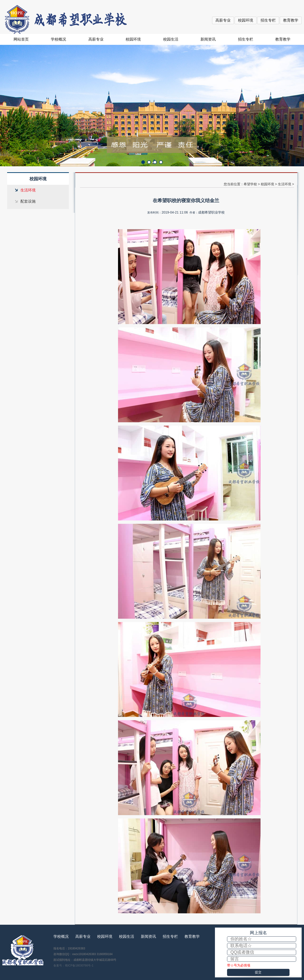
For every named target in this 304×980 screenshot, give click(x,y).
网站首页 (21, 39)
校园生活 (171, 39)
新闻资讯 (208, 39)
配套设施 (28, 201)
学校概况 (58, 39)
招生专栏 (268, 20)
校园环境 (246, 20)
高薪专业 (223, 20)
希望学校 (250, 184)
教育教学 (291, 20)
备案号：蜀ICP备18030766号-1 (73, 966)
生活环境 (28, 190)
